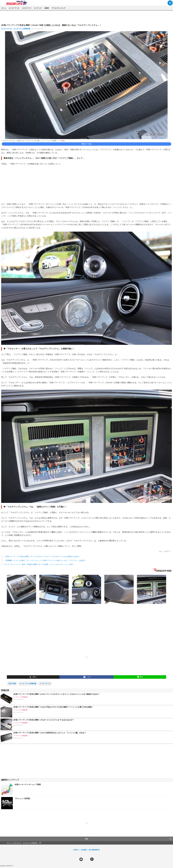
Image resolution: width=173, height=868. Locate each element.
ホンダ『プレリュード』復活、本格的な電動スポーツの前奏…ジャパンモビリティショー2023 (39, 564)
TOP (86, 839)
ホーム (4, 8)
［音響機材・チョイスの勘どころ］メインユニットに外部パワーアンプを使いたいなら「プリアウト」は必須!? (45, 560)
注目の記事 (12, 684)
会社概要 (84, 850)
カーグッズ (38, 8)
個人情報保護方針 (94, 850)
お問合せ (76, 850)
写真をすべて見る (87, 144)
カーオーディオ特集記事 (22, 29)
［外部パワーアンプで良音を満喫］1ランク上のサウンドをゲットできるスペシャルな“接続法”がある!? (42, 556)
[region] (87, 17)
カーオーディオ (14, 8)
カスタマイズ (27, 8)
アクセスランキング (58, 8)
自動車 (47, 8)
